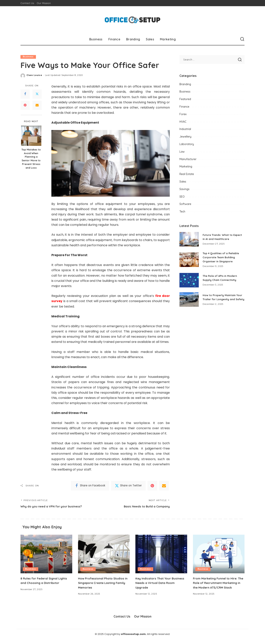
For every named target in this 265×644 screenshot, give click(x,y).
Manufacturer (188, 159)
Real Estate (187, 174)
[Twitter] (37, 94)
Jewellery (185, 137)
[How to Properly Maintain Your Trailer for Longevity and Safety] (189, 301)
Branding (185, 84)
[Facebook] (25, 94)
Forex (183, 114)
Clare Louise (34, 75)
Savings (184, 189)
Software (185, 204)
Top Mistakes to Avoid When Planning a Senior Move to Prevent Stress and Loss (31, 159)
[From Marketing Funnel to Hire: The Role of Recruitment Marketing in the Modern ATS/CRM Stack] (219, 554)
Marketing (186, 167)
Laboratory (187, 144)
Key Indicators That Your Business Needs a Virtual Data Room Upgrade (161, 583)
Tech (182, 212)
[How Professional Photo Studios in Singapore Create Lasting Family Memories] (104, 554)
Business (28, 57)
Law (182, 152)
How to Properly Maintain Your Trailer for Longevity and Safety (223, 298)
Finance (184, 107)
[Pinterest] (25, 105)
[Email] (37, 105)
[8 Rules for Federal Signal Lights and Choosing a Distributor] (46, 554)
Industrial (185, 129)
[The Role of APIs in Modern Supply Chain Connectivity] (189, 280)
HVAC (183, 122)
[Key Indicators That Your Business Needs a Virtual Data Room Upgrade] (161, 554)
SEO (182, 197)
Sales (183, 182)
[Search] (242, 39)
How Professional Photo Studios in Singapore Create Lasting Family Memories (102, 583)
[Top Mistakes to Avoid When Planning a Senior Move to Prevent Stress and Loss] (31, 136)
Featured (185, 99)
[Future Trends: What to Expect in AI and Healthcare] (189, 239)
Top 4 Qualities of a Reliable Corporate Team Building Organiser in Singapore (222, 257)
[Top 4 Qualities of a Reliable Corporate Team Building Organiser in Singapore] (189, 260)
